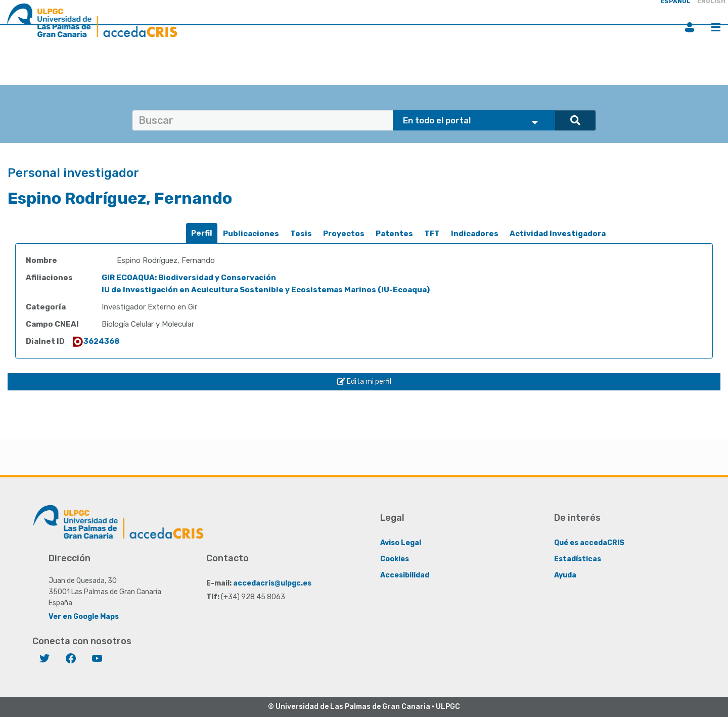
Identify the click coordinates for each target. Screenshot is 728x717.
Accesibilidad (405, 575)
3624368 (95, 341)
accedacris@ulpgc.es (272, 583)
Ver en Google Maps (84, 617)
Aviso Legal (401, 543)
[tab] (202, 233)
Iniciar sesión (690, 27)
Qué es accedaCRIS (589, 543)
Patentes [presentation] (394, 234)
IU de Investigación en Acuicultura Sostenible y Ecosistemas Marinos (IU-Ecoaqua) (266, 290)
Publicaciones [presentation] (251, 234)
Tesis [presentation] (301, 234)
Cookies (395, 559)
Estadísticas (578, 559)
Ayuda (565, 575)
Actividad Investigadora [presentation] (558, 234)
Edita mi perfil (364, 382)
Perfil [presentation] (202, 233)
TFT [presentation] (432, 234)
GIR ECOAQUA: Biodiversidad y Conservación (189, 278)
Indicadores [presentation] (475, 234)
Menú (716, 27)
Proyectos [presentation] (344, 234)
